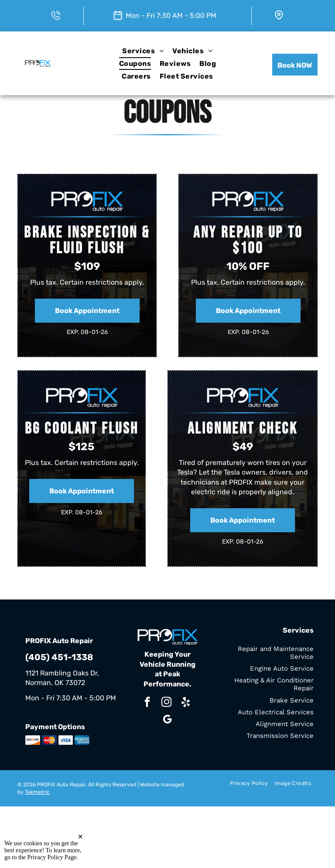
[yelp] (186, 703)
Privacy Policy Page (52, 857)
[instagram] (166, 703)
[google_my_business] (167, 720)
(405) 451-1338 (59, 657)
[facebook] (147, 703)
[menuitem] (143, 50)
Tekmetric (37, 792)
